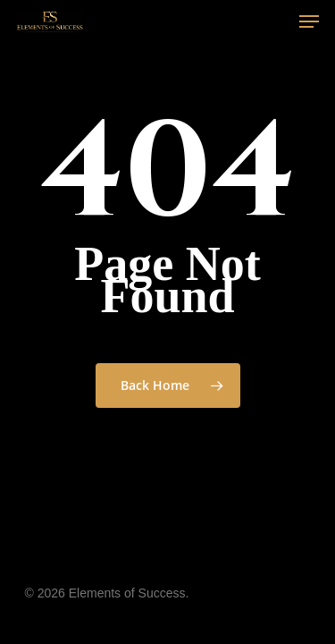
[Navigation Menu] (309, 21)
